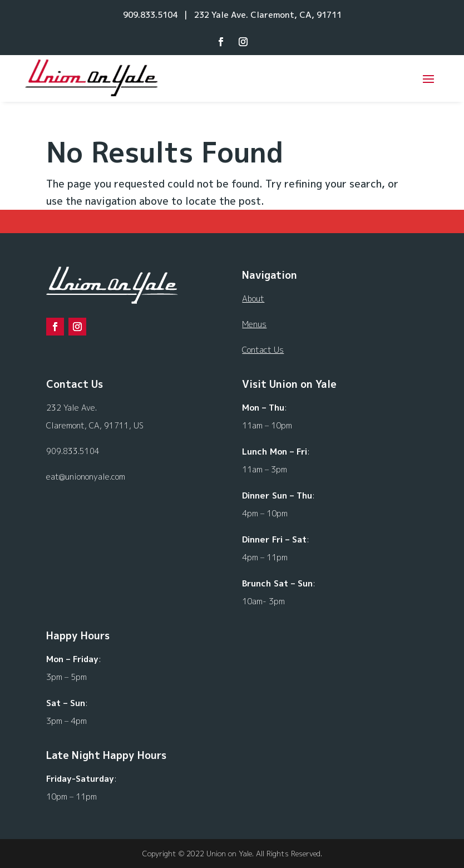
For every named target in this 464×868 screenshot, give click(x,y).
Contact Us (263, 350)
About (253, 299)
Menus (254, 324)
